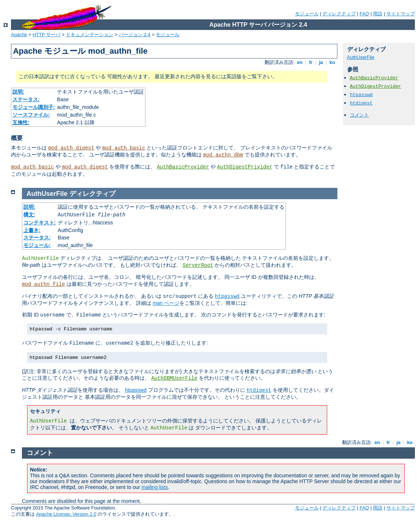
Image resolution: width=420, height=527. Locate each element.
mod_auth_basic (124, 148)
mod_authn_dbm (223, 155)
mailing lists (155, 487)
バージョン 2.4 (135, 35)
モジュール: (37, 245)
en (300, 62)
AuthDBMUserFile (174, 378)
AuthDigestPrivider (245, 167)
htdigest (361, 103)
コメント (359, 115)
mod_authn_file (43, 284)
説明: (18, 92)
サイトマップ (401, 14)
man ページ (166, 303)
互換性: (21, 122)
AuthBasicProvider (183, 167)
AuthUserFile (361, 57)
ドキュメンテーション (90, 35)
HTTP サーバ (46, 35)
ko (332, 62)
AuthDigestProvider (375, 86)
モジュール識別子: (34, 107)
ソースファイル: (31, 115)
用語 (378, 14)
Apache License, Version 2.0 (66, 514)
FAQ (364, 14)
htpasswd (361, 95)
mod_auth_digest (71, 148)
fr (311, 62)
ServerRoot (198, 265)
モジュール (307, 14)
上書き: (32, 230)
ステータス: (26, 99)
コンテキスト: (40, 223)
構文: (29, 215)
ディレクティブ (339, 14)
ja (321, 62)
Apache (19, 35)
